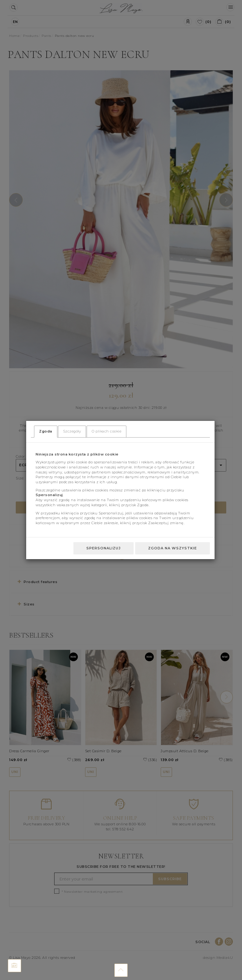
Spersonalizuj (104, 548)
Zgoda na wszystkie (173, 548)
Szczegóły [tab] (72, 431)
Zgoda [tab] (46, 431)
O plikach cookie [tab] (107, 431)
